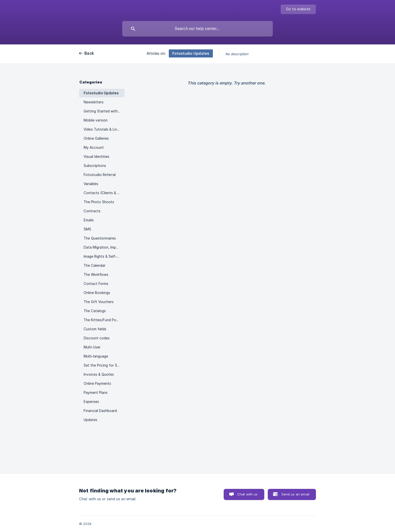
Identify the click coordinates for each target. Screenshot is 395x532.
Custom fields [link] (95, 329)
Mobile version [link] (96, 120)
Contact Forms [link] (96, 284)
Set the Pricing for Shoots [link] (104, 365)
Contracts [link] (92, 211)
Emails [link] (89, 220)
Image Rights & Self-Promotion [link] (104, 256)
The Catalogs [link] (95, 311)
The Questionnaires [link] (100, 238)
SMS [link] (87, 229)
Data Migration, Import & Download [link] (104, 247)
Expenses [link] (91, 402)
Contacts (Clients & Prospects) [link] (104, 193)
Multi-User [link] (92, 347)
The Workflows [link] (96, 275)
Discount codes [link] (97, 338)
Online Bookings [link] (97, 293)
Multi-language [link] (96, 356)
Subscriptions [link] (95, 166)
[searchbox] (197, 29)
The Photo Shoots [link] (99, 202)
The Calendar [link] (95, 265)
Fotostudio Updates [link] (101, 93)
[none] (298, 9)
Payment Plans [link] (96, 393)
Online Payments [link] (97, 383)
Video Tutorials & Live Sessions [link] (104, 129)
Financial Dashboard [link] (100, 411)
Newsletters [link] (94, 102)
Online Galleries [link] (96, 138)
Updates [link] (90, 420)
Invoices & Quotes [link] (99, 374)
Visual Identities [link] (96, 157)
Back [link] (89, 53)
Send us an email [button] (295, 494)
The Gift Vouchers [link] (99, 302)
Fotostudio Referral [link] (100, 175)
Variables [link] (91, 184)
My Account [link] (94, 147)
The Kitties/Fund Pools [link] (102, 320)
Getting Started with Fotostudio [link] (104, 111)
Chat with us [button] (248, 494)
